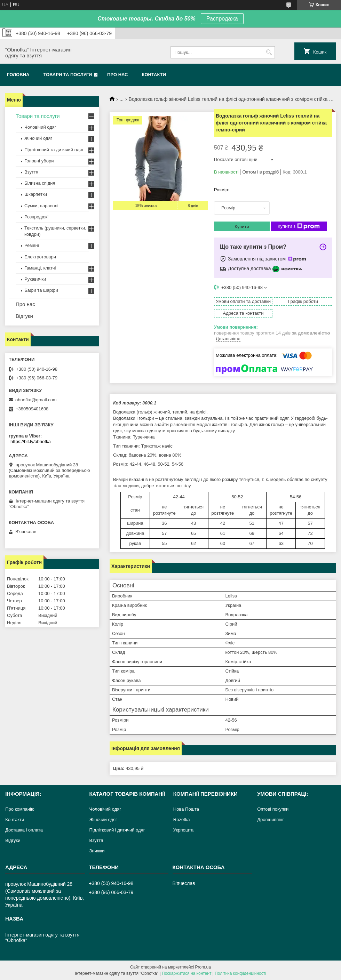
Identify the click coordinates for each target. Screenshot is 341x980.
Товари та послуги (68, 75)
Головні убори (39, 161)
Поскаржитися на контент (187, 973)
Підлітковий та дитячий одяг (54, 150)
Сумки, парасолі (41, 206)
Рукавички (35, 279)
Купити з (299, 226)
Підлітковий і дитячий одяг (117, 830)
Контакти (154, 75)
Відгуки (24, 316)
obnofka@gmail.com (36, 400)
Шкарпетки (36, 194)
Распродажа (222, 19)
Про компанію (20, 809)
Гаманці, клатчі (40, 268)
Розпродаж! (36, 217)
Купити (242, 227)
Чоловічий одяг (40, 127)
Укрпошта (183, 830)
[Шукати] (269, 52)
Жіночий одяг (38, 138)
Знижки (97, 851)
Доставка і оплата (24, 830)
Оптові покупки (273, 809)
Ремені (32, 245)
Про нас (117, 75)
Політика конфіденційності (240, 973)
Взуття (31, 172)
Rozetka (182, 820)
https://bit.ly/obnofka (31, 441)
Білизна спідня (40, 183)
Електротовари (40, 257)
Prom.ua (203, 967)
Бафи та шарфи (41, 290)
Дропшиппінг (271, 820)
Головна (18, 75)
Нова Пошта (186, 809)
